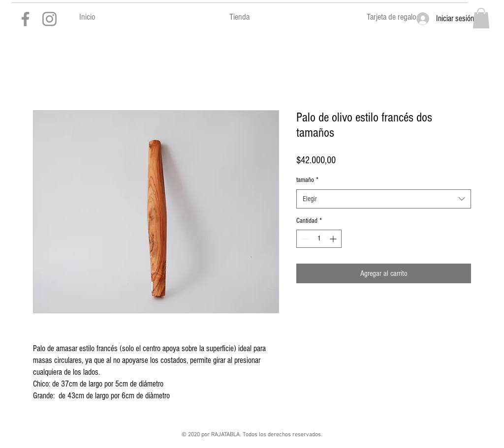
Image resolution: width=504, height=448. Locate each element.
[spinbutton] (319, 239)
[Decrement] (304, 239)
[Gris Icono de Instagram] (49, 19)
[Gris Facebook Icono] (25, 19)
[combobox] (384, 199)
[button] (481, 18)
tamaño (307, 180)
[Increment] (334, 239)
